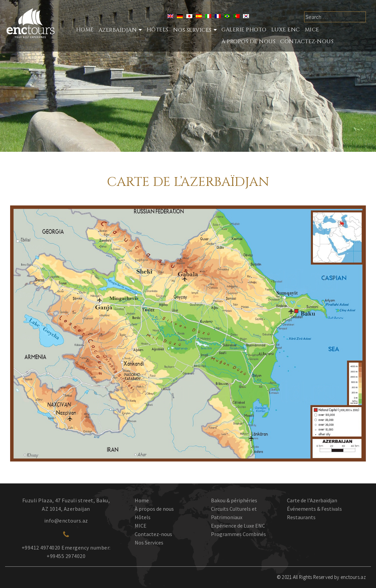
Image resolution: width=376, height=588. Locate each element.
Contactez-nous (307, 41)
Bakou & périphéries (234, 500)
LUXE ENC (286, 30)
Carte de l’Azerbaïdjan (312, 500)
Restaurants (301, 517)
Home (85, 30)
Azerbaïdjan (118, 30)
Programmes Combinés (238, 534)
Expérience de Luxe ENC (238, 526)
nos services (192, 30)
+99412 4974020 (41, 548)
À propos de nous (248, 41)
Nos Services (149, 542)
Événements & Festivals (314, 509)
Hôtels (158, 30)
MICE (312, 30)
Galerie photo (244, 30)
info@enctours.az (66, 521)
